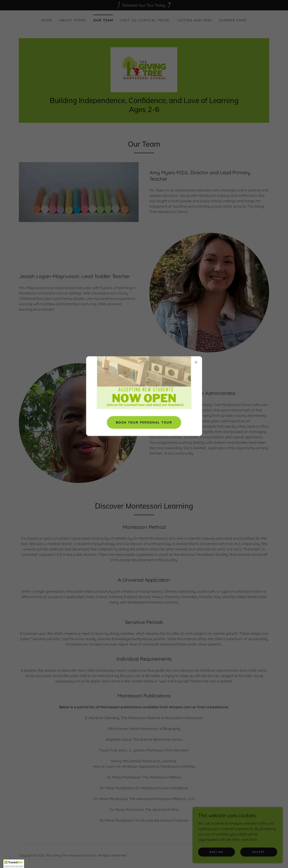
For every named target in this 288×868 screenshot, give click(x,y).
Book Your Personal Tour (144, 422)
